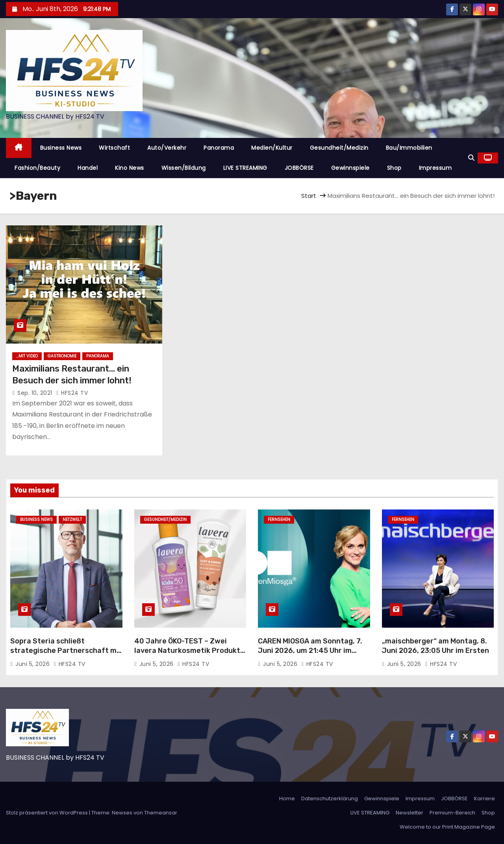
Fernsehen (279, 520)
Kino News (130, 168)
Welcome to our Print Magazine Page (447, 827)
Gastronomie (62, 356)
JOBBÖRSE (299, 168)
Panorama (219, 148)
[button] (471, 158)
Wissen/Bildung (184, 168)
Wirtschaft (114, 148)
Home (287, 798)
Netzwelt (72, 520)
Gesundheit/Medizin (339, 148)
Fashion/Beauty (37, 168)
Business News (61, 148)
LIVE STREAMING (245, 168)
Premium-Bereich (452, 813)
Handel (88, 168)
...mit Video (27, 356)
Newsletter (409, 813)
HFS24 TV (72, 393)
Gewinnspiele (350, 168)
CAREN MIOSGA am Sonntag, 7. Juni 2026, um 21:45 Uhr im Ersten (310, 651)
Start (309, 196)
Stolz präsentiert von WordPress (47, 813)
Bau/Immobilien (409, 148)
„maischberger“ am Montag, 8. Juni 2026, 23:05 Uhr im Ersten (435, 646)
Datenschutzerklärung (330, 798)
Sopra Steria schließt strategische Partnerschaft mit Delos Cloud (66, 651)
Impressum (435, 168)
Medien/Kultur (272, 148)
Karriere (485, 798)
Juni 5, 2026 (33, 664)
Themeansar (161, 813)
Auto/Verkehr (167, 148)
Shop (394, 168)
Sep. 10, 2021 (36, 393)
